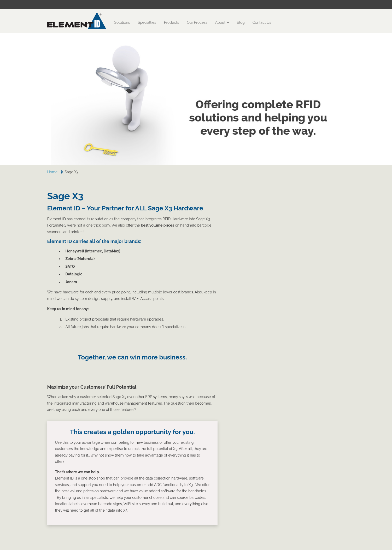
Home (52, 172)
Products (172, 22)
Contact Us (262, 22)
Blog (241, 22)
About (222, 22)
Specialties (147, 22)
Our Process (197, 22)
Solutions (122, 22)
